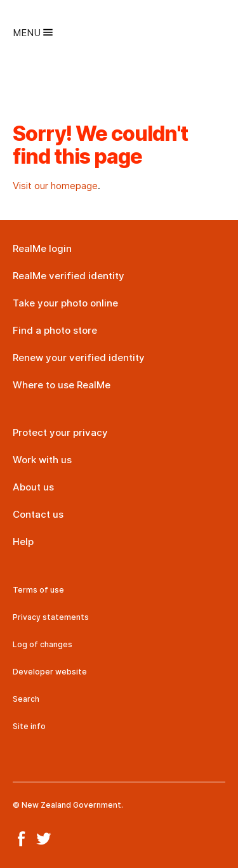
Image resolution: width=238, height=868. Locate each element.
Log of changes (43, 644)
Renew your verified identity (79, 358)
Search (26, 699)
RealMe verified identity (69, 276)
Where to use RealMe (62, 385)
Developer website (50, 672)
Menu (33, 33)
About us (33, 487)
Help (23, 542)
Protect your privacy (60, 432)
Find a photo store (55, 330)
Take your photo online (65, 303)
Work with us (42, 460)
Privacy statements (51, 617)
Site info (29, 726)
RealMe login (42, 248)
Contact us (38, 514)
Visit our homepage (55, 186)
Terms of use (38, 590)
